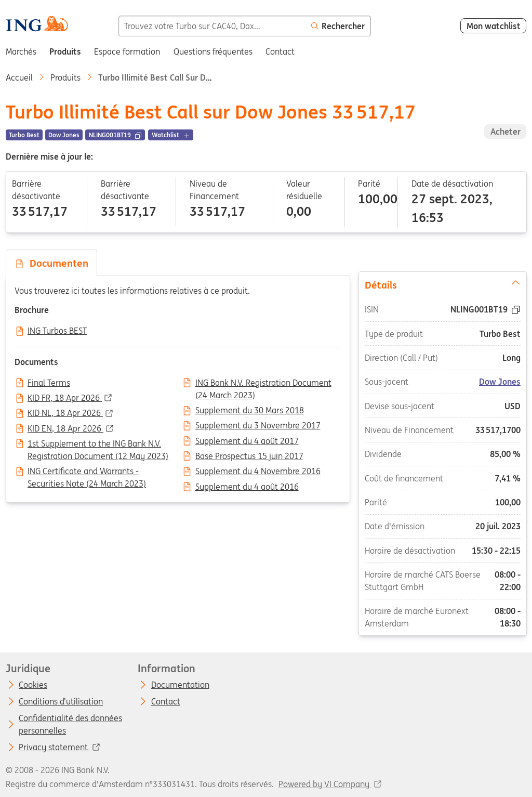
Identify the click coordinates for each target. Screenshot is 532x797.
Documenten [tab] (51, 263)
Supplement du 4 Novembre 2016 (258, 472)
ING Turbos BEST (57, 331)
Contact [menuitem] (280, 51)
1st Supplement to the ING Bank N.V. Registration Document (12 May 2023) (98, 445)
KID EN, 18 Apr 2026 (65, 429)
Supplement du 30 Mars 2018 (250, 411)
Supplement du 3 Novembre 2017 (258, 426)
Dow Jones (500, 382)
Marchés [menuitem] (21, 51)
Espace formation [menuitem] (127, 51)
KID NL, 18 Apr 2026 (65, 413)
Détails (442, 284)
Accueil (19, 77)
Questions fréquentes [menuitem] (213, 51)
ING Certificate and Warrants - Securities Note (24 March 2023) (87, 472)
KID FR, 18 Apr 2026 (65, 398)
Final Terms (49, 383)
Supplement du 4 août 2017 (247, 441)
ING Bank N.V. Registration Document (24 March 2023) (263, 384)
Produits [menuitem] (65, 51)
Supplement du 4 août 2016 (247, 487)
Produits (65, 77)
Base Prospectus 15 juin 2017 (249, 456)
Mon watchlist (494, 26)
